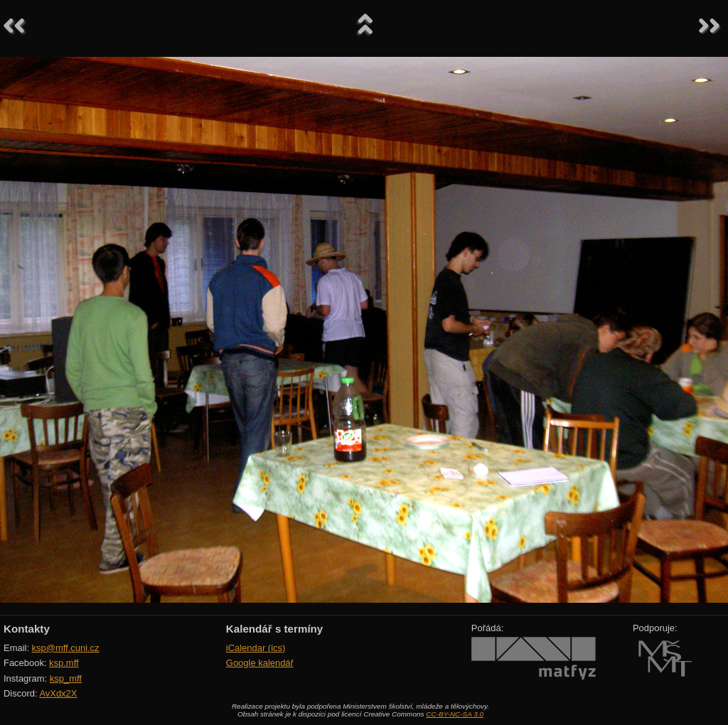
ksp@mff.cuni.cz (66, 648)
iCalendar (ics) (256, 648)
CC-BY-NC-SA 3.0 (455, 714)
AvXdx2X (58, 693)
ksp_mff (66, 678)
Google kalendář (260, 663)
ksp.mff (64, 663)
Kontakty (27, 629)
